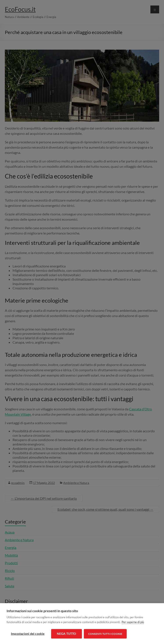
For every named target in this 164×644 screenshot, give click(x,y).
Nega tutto (67, 634)
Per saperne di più (133, 622)
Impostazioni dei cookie (28, 634)
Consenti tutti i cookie (106, 634)
